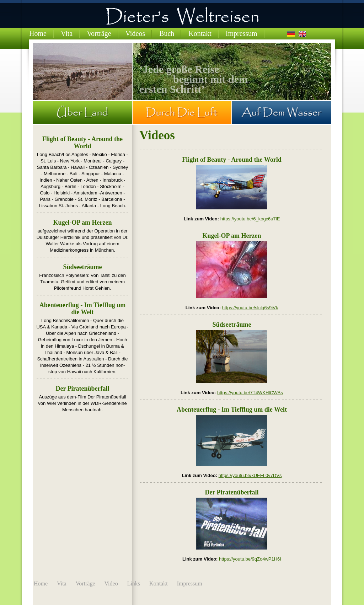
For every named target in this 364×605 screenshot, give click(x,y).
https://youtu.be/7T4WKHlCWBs (250, 393)
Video (111, 583)
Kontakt (200, 33)
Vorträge (99, 33)
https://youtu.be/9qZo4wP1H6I (250, 559)
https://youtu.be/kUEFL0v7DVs (250, 475)
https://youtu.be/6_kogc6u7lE (250, 219)
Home (38, 33)
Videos (135, 33)
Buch (167, 33)
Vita (67, 33)
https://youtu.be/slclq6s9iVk (250, 308)
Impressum (242, 33)
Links (134, 583)
